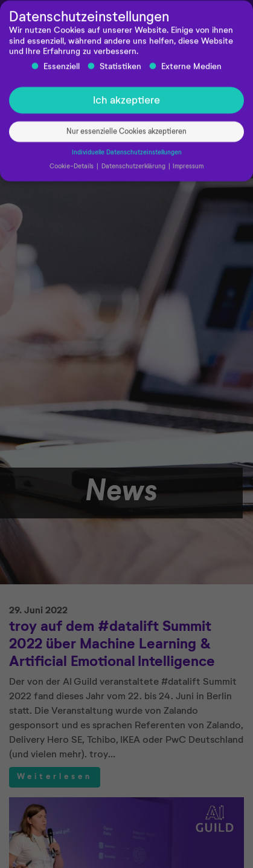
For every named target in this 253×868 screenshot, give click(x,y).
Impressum (188, 169)
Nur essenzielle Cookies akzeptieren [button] (126, 135)
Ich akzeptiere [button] (126, 103)
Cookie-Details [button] (72, 169)
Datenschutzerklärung (134, 169)
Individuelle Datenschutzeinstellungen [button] (127, 155)
